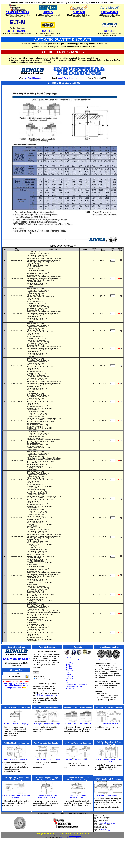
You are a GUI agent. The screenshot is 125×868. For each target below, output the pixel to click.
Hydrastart (70, 678)
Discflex (69, 668)
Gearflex (69, 674)
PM (67, 680)
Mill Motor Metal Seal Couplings (78, 760)
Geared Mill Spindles (74, 686)
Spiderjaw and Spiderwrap (76, 660)
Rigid (68, 672)
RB (67, 682)
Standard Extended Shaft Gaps (109, 723)
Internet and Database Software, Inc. (72, 837)
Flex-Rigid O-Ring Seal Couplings (47, 723)
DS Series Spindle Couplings (109, 795)
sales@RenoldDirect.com (68, 78)
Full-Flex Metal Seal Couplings (16, 759)
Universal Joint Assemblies (76, 684)
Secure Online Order (16, 659)
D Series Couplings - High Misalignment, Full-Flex (47, 796)
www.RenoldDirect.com (33, 78)
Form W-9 (104, 829)
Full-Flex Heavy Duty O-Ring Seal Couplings (109, 760)
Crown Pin (70, 664)
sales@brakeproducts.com (107, 823)
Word (103, 831)
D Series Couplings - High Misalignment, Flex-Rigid (78, 796)
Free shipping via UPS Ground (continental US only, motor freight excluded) (16, 686)
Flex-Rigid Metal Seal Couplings (47, 759)
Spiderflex (70, 689)
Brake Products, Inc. (75, 836)
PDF (109, 831)
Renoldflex (70, 676)
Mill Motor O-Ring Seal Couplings (78, 723)
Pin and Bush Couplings (109, 660)
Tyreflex (69, 666)
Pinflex (69, 662)
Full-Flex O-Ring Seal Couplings (16, 723)
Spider (69, 658)
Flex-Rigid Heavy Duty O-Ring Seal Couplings (16, 796)
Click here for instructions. (47, 695)
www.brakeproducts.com (106, 822)
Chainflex (70, 670)
